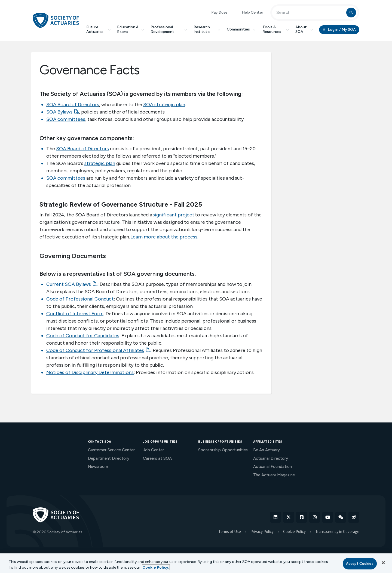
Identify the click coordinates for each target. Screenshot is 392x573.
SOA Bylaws (59, 112)
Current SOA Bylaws (69, 284)
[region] (196, 563)
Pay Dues (219, 12)
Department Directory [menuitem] (109, 458)
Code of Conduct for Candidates (83, 336)
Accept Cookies (360, 564)
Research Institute (207, 29)
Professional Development (169, 29)
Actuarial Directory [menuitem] (271, 458)
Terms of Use (230, 532)
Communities (241, 29)
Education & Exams (131, 29)
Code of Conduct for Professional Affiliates (95, 350)
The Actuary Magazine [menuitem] (274, 475)
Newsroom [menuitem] (98, 467)
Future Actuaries (98, 29)
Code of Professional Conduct (80, 299)
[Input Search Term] (310, 13)
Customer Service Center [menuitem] (111, 450)
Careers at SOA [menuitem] (157, 458)
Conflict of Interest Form (75, 314)
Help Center (252, 12)
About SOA (304, 29)
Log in (339, 30)
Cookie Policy (294, 532)
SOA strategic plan (164, 105)
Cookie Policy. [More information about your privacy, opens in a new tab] (156, 567)
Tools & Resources (276, 29)
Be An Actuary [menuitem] (267, 450)
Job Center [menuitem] (153, 450)
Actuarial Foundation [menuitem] (272, 467)
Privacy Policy (262, 532)
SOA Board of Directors (73, 105)
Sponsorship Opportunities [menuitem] (223, 450)
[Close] (383, 563)
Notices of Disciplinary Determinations (90, 372)
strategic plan (100, 163)
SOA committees (66, 119)
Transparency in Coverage (337, 532)
